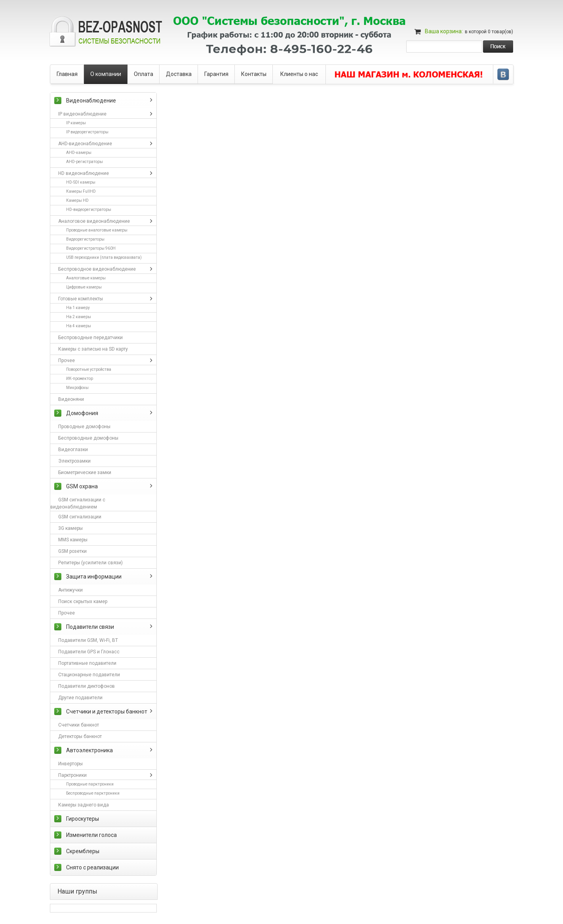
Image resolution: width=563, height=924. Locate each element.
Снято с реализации (92, 867)
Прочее (67, 360)
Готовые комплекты (81, 299)
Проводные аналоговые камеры (97, 230)
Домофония (82, 413)
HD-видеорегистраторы (89, 210)
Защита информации (94, 577)
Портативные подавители (87, 663)
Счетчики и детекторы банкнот (107, 711)
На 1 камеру (78, 308)
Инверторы (70, 764)
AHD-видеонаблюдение (85, 144)
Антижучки (70, 590)
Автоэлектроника (89, 750)
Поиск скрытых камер (83, 601)
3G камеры (70, 528)
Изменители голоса (91, 835)
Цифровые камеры (84, 287)
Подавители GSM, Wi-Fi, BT (88, 640)
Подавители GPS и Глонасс (89, 652)
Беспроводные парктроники (93, 793)
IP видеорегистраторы (87, 132)
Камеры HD (77, 200)
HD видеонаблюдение (84, 173)
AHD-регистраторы (85, 162)
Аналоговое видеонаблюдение (94, 221)
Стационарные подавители (89, 675)
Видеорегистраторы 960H (91, 248)
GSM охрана (82, 486)
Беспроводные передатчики (90, 338)
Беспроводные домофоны (88, 438)
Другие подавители (80, 698)
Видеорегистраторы (85, 239)
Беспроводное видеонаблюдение (97, 269)
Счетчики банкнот (79, 725)
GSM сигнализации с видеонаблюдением (78, 503)
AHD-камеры (79, 153)
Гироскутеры (83, 819)
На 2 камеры (79, 317)
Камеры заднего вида (84, 805)
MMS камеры (73, 540)
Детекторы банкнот (80, 736)
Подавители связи (90, 627)
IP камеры (76, 123)
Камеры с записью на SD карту (93, 349)
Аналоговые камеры (86, 278)
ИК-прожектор (80, 379)
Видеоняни (71, 399)
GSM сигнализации (80, 517)
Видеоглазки (73, 450)
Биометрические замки (85, 472)
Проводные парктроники (90, 784)
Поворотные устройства (89, 369)
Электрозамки (74, 461)
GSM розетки (72, 551)
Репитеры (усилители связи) (90, 563)
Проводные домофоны (84, 427)
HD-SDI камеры (81, 182)
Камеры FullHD (81, 191)
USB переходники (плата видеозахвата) (104, 257)
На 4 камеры (79, 326)
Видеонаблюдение (91, 101)
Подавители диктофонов (87, 686)
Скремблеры (83, 851)
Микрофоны (77, 388)
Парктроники (72, 775)
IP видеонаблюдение (82, 114)
